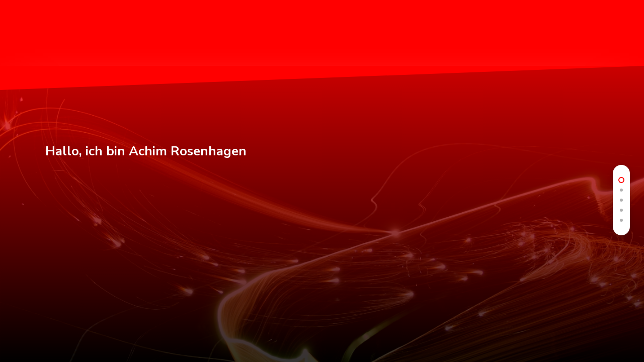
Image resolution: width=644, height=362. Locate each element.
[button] (624, 31)
